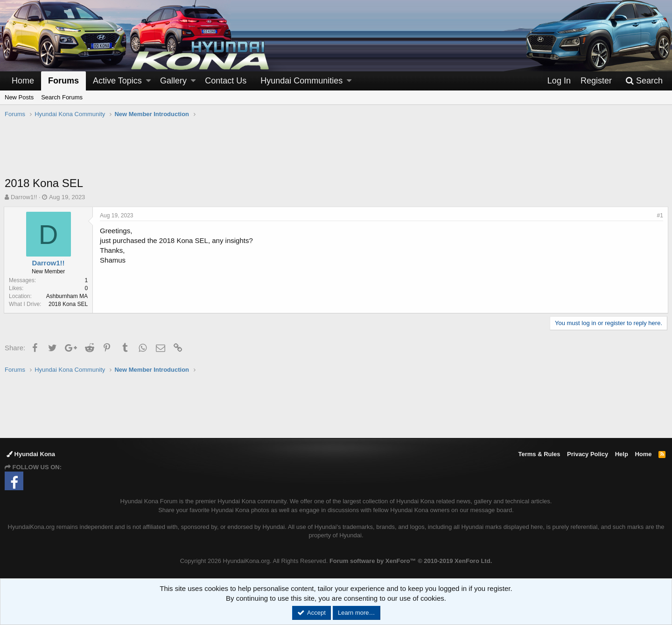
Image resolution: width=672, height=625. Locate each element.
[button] (148, 81)
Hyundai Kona (31, 454)
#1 (659, 215)
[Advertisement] (336, 152)
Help (622, 454)
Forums (63, 81)
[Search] (644, 81)
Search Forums (62, 97)
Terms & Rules (539, 454)
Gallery (173, 81)
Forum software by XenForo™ (411, 561)
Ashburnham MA (68, 296)
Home (23, 81)
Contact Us (226, 81)
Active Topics (117, 81)
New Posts (19, 97)
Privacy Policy (588, 454)
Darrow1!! (24, 197)
